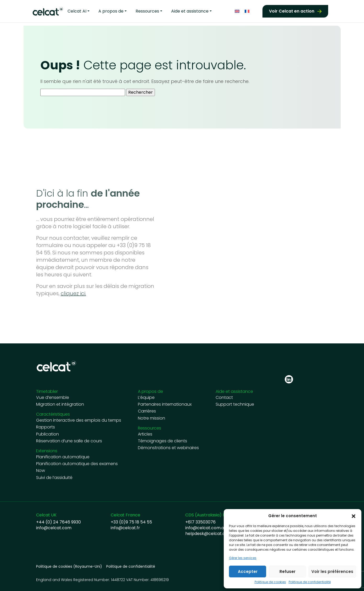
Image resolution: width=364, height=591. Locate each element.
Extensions (47, 451)
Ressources (147, 11)
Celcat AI (77, 11)
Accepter (248, 572)
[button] (354, 516)
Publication (47, 434)
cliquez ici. (73, 293)
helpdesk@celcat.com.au (211, 534)
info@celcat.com (54, 528)
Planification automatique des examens (77, 464)
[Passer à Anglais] (237, 11)
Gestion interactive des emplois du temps (79, 420)
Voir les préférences (332, 572)
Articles (145, 434)
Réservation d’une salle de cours (69, 441)
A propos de (111, 11)
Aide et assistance (190, 11)
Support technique (235, 404)
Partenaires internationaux (165, 404)
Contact (224, 398)
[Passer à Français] (247, 11)
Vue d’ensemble (53, 398)
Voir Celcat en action (292, 11)
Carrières (147, 411)
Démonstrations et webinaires (168, 448)
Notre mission (152, 418)
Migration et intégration (60, 404)
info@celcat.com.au (206, 528)
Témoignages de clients (163, 441)
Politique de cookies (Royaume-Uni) (69, 567)
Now (41, 471)
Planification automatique (63, 457)
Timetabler (47, 391)
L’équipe (146, 398)
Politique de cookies (270, 582)
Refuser (287, 572)
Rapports (46, 427)
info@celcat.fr (125, 528)
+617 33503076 (200, 522)
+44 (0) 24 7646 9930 (58, 522)
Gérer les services (243, 558)
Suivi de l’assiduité (54, 478)
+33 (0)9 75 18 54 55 (131, 522)
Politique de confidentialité (310, 582)
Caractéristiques (53, 414)
